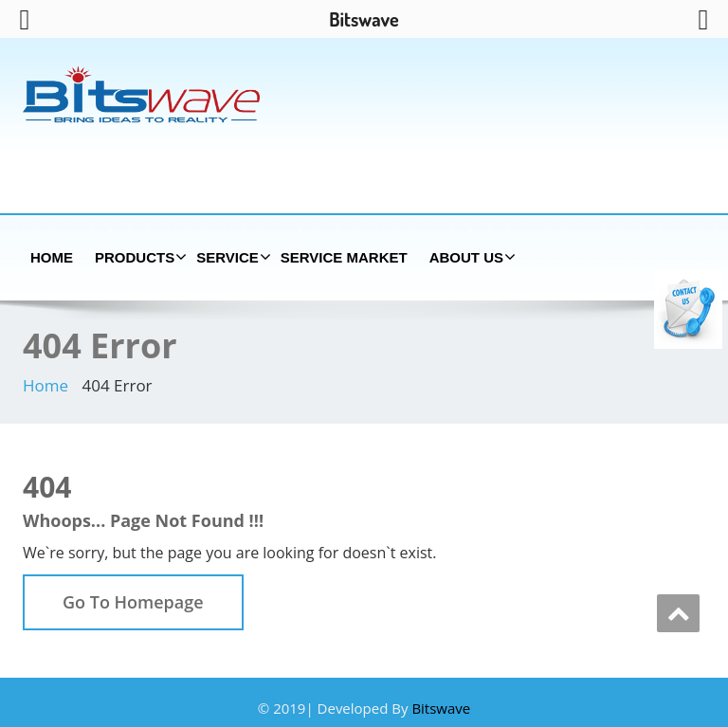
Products (138, 257)
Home (52, 257)
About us (470, 257)
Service (231, 257)
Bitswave (441, 708)
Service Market (344, 257)
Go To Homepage (133, 602)
